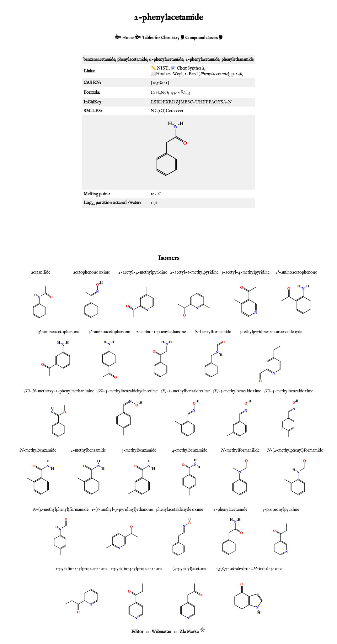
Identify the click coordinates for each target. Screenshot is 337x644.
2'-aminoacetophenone (296, 272)
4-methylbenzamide (190, 450)
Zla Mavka (189, 632)
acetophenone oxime (91, 272)
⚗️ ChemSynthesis (187, 68)
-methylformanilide (240, 450)
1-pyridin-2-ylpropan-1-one (81, 569)
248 (239, 74)
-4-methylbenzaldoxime (289, 391)
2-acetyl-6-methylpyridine (194, 272)
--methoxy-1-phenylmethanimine (59, 391)
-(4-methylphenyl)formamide (60, 510)
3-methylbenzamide (139, 450)
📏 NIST (160, 68)
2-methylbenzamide (88, 450)
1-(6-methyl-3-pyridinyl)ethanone (122, 510)
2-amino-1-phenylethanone (161, 332)
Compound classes (201, 38)
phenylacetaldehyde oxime (180, 510)
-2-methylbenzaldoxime (185, 391)
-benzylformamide (213, 332)
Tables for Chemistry (161, 38)
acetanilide (41, 272)
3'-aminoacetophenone (59, 332)
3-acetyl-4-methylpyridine (246, 272)
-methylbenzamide (38, 450)
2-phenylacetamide (230, 510)
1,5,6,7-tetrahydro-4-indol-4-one (249, 569)
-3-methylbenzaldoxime (237, 391)
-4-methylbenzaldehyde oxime (127, 391)
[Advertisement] (168, 230)
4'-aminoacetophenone (109, 332)
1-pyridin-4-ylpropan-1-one (136, 569)
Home (128, 38)
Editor (137, 632)
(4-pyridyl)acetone (189, 569)
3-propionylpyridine (281, 510)
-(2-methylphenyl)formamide (295, 450)
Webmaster (161, 632)
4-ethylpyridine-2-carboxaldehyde (271, 332)
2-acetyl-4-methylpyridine (143, 272)
